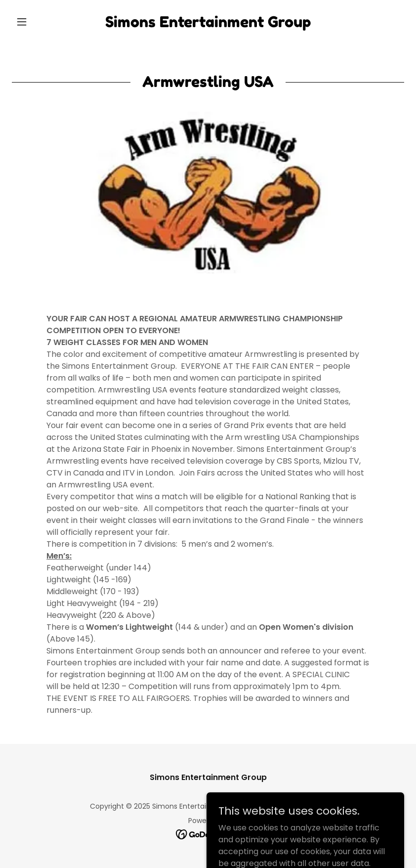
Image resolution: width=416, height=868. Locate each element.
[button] (41, 22)
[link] (208, 24)
